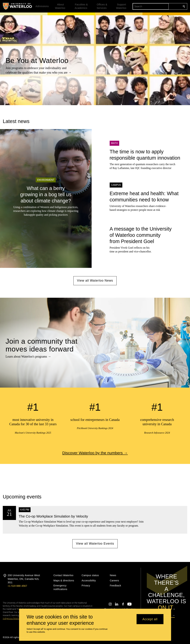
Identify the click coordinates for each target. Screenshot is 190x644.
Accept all (150, 619)
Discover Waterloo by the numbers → (95, 453)
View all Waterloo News (95, 281)
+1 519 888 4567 (17, 586)
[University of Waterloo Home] (18, 6)
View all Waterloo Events (95, 544)
